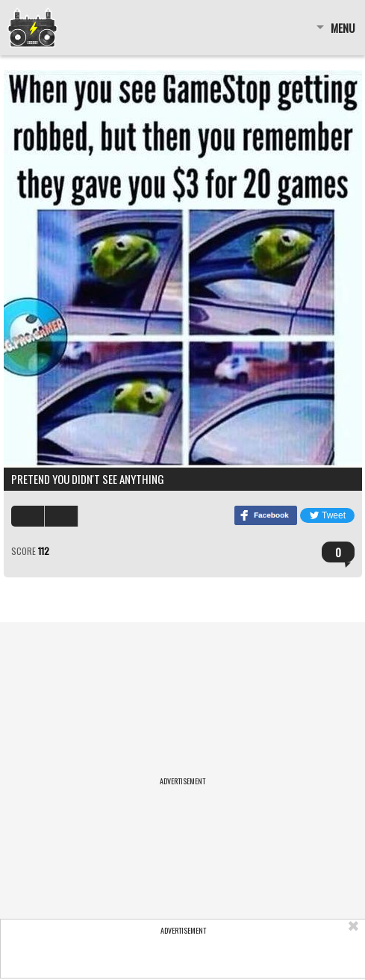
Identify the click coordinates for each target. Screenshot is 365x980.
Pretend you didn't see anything (88, 479)
